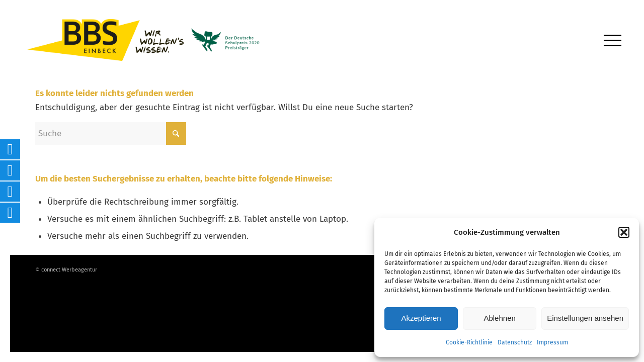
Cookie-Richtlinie (469, 342)
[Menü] (609, 40)
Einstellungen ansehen (585, 318)
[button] (624, 232)
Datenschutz (515, 342)
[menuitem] (609, 40)
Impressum (552, 342)
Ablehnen (499, 318)
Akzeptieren (421, 318)
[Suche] (111, 133)
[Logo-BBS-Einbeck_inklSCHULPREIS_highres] (156, 40)
